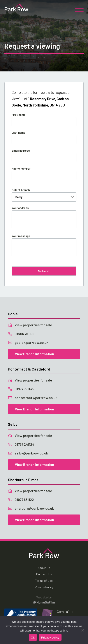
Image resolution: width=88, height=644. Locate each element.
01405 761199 (21, 334)
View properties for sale (30, 325)
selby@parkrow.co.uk (28, 453)
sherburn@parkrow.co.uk (31, 508)
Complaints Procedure (65, 614)
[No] (83, 630)
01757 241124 (21, 444)
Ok (33, 638)
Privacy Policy (44, 587)
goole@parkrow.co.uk (28, 342)
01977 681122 (21, 499)
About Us (44, 568)
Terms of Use (44, 581)
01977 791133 (21, 389)
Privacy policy (50, 638)
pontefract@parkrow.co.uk (33, 398)
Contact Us (44, 574)
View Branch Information (34, 354)
